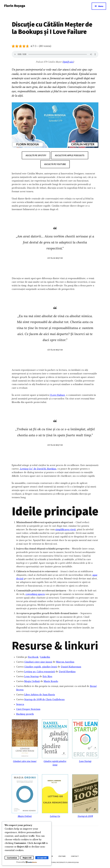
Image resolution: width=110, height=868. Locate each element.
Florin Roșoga (15, 6)
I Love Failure (57, 395)
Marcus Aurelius (65, 662)
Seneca (20, 704)
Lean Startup (31, 676)
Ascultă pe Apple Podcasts (70, 155)
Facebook (33, 657)
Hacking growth (25, 714)
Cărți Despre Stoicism (28, 709)
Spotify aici (68, 62)
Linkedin (45, 657)
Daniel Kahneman (71, 667)
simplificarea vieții (66, 529)
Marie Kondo (51, 681)
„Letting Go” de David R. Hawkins (38, 469)
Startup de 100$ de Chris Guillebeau (44, 699)
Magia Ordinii (32, 681)
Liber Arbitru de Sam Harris (40, 695)
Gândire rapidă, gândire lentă (41, 667)
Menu (101, 6)
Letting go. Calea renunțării (40, 672)
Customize (12, 858)
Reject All (27, 858)
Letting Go (55, 816)
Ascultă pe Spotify (36, 155)
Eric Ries (47, 676)
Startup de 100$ (85, 816)
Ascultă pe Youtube (55, 164)
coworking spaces (35, 594)
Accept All (42, 858)
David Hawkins (67, 672)
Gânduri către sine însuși (38, 662)
